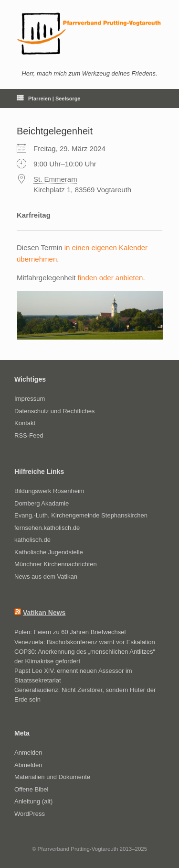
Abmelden (28, 765)
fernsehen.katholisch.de (47, 528)
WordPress (30, 814)
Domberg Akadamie (42, 503)
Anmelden (28, 753)
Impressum (30, 399)
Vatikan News (44, 613)
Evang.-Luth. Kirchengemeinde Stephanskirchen (81, 515)
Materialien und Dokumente (52, 777)
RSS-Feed (29, 435)
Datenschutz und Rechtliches (54, 411)
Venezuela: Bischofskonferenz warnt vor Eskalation (85, 642)
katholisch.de (32, 540)
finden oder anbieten (111, 278)
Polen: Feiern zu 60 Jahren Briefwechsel (70, 632)
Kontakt (25, 423)
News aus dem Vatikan (46, 577)
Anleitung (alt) (33, 801)
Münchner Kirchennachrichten (56, 564)
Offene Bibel (31, 789)
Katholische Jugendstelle (49, 552)
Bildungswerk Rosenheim (49, 491)
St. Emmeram (55, 179)
